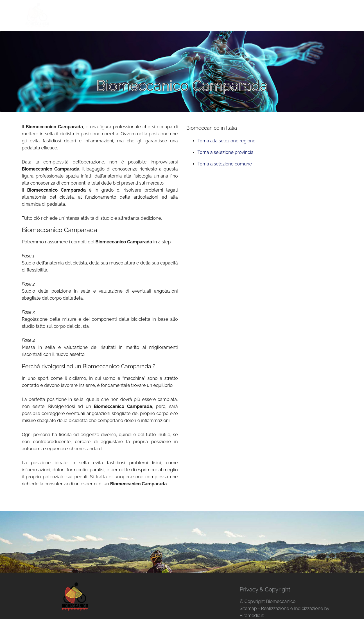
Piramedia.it (252, 615)
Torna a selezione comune (225, 164)
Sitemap (248, 608)
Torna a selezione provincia (226, 152)
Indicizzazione (308, 608)
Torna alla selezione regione (227, 141)
